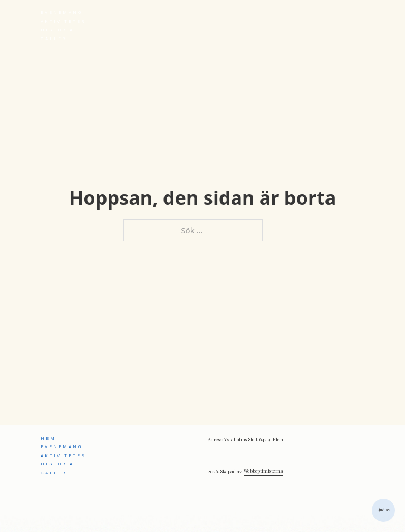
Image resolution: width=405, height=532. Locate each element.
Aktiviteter (63, 21)
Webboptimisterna (263, 471)
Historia (57, 30)
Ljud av (383, 510)
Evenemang (62, 12)
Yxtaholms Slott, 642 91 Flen (254, 439)
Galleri (55, 39)
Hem (48, 438)
